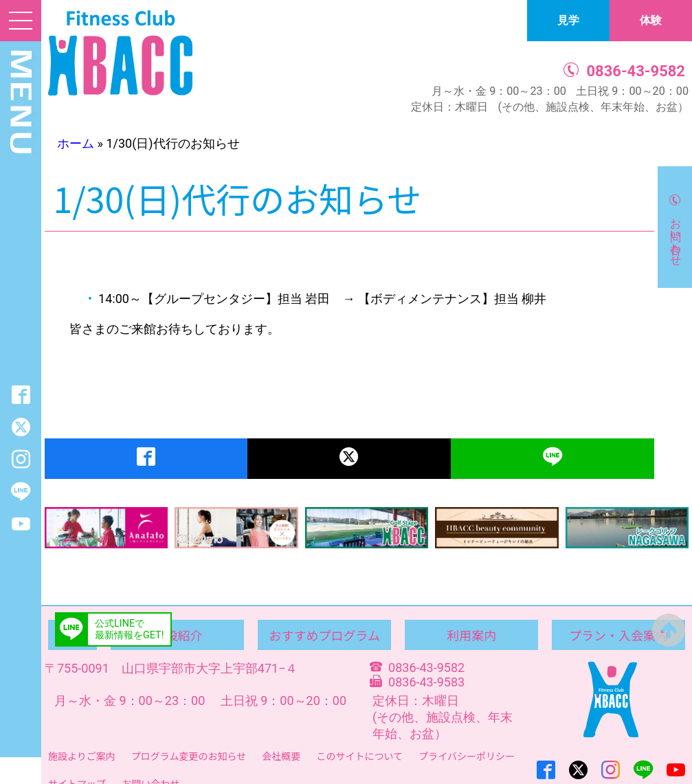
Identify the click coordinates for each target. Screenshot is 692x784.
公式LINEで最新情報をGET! (129, 629)
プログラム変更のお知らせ (189, 756)
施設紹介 (177, 635)
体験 (651, 20)
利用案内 (471, 635)
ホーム (76, 143)
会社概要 (281, 756)
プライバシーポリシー (467, 756)
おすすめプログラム (325, 635)
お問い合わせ (676, 236)
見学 (568, 20)
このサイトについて (359, 756)
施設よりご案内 (82, 756)
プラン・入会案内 (618, 635)
